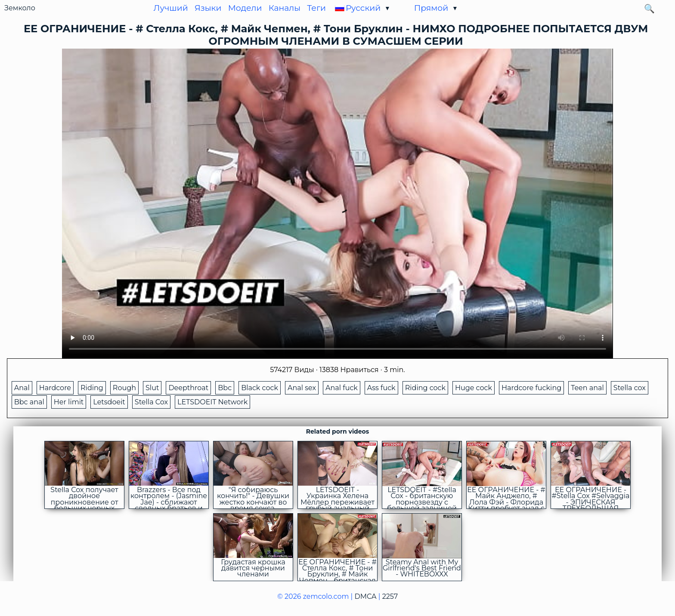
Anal (22, 388)
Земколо (20, 8)
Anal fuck (342, 388)
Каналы (285, 8)
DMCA (366, 596)
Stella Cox (151, 402)
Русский (363, 8)
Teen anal (587, 388)
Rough (124, 388)
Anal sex (302, 388)
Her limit (69, 402)
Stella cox (630, 388)
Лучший (171, 8)
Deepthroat (188, 388)
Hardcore (55, 388)
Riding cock (425, 388)
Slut (152, 388)
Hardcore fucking (531, 388)
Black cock (260, 388)
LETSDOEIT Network (212, 402)
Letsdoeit (109, 402)
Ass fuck (381, 388)
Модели (245, 8)
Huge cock (474, 388)
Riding (92, 388)
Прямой (431, 8)
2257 (390, 596)
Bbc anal (29, 402)
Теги (316, 8)
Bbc (225, 388)
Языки (208, 8)
